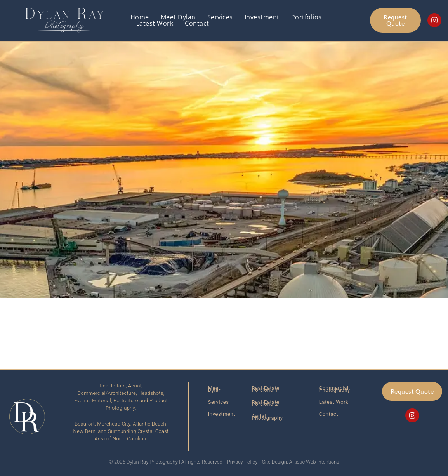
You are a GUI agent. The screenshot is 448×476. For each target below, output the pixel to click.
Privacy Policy (242, 462)
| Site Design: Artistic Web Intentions (300, 462)
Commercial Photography (335, 389)
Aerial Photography (267, 417)
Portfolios (306, 17)
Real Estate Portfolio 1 (266, 389)
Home (140, 17)
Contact (197, 23)
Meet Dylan (178, 17)
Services (220, 17)
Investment (262, 17)
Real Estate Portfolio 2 (266, 403)
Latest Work (155, 23)
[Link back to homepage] (65, 20)
